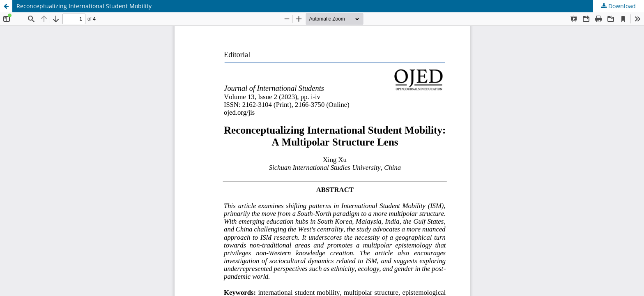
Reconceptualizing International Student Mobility (84, 6)
